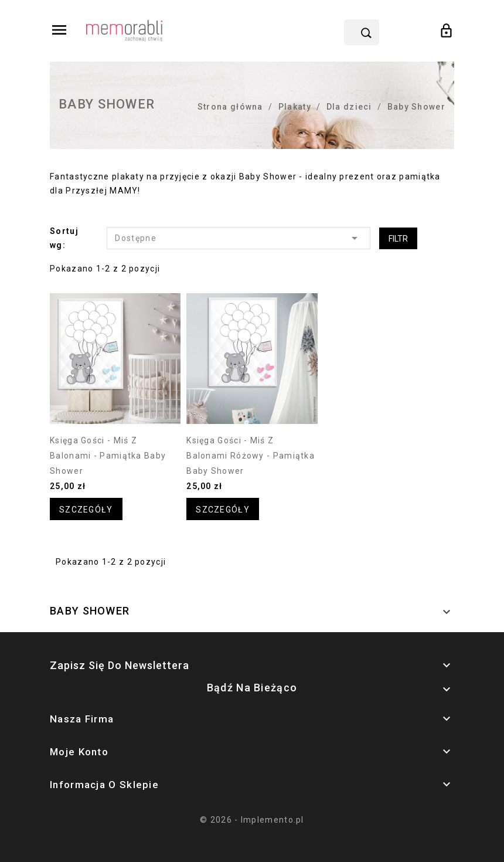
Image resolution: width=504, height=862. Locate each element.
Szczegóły (86, 510)
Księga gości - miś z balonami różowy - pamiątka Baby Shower (251, 456)
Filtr (398, 239)
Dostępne (238, 238)
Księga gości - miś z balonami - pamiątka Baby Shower (108, 456)
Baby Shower (90, 611)
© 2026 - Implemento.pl (252, 820)
